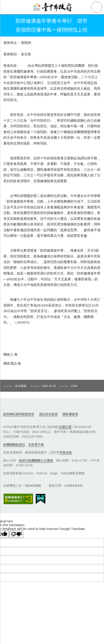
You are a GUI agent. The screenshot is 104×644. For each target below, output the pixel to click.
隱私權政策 (70, 414)
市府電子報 (36, 445)
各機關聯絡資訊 (14, 445)
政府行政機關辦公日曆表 (36, 460)
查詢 (97, 7)
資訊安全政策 (48, 414)
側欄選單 (7, 7)
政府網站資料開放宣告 (19, 414)
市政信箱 (66, 452)
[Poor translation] (16, 534)
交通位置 (65, 427)
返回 (7, 26)
